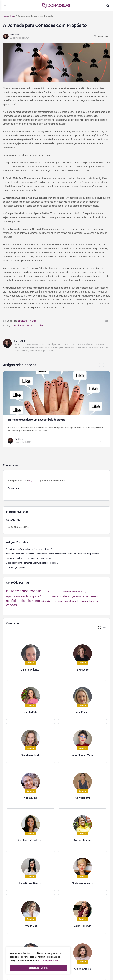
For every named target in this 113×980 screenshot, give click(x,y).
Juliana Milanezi (31, 670)
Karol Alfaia (31, 712)
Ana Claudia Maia (83, 755)
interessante (27, 325)
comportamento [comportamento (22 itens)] (49, 592)
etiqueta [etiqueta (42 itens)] (34, 596)
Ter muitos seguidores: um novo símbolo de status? (36, 420)
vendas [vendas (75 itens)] (11, 605)
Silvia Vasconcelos (82, 883)
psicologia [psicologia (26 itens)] (45, 601)
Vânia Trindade (82, 926)
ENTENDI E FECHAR (38, 968)
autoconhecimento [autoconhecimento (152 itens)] (24, 591)
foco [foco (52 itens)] (43, 596)
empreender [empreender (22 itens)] (10, 597)
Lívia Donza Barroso (30, 883)
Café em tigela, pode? (15, 567)
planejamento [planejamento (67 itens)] (30, 601)
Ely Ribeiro (15, 35)
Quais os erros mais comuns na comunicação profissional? (32, 563)
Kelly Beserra (82, 798)
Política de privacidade (48, 960)
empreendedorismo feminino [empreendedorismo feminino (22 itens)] (94, 592)
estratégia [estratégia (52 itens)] (22, 596)
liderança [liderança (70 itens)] (68, 596)
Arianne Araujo (82, 969)
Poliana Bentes (82, 840)
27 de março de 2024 (20, 38)
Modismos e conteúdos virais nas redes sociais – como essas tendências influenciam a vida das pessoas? (52, 554)
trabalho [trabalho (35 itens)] (93, 601)
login (32, 481)
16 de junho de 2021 (23, 442)
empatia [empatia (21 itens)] (59, 592)
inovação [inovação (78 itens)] (54, 596)
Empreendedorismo (27, 321)
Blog (12, 16)
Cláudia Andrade (31, 755)
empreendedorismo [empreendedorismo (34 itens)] (72, 592)
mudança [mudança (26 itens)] (95, 597)
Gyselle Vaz (31, 926)
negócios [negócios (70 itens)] (13, 601)
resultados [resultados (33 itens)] (71, 601)
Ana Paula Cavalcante (31, 840)
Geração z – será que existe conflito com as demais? (29, 549)
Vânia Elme (31, 798)
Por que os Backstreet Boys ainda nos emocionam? (29, 558)
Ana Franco (82, 712)
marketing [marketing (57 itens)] (83, 596)
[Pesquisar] (108, 6)
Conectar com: (16, 488)
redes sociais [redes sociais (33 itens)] (58, 601)
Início (5, 16)
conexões (16, 325)
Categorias (13, 520)
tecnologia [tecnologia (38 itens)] (82, 601)
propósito (38, 325)
